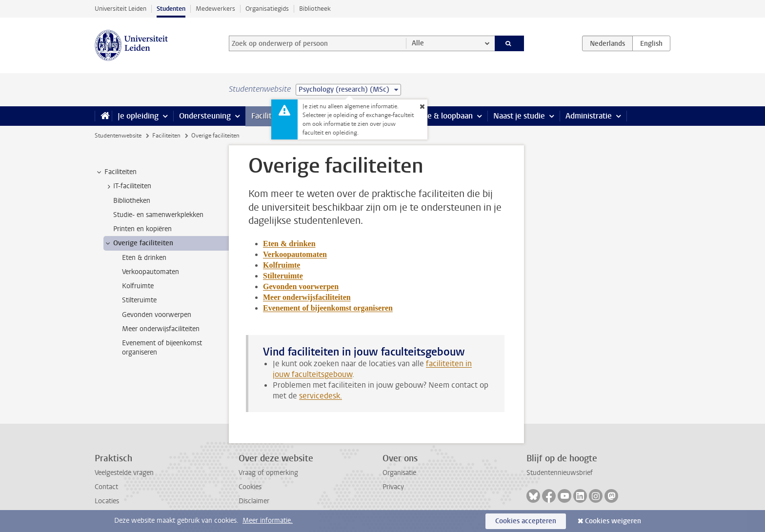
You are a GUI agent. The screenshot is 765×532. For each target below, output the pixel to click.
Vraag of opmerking (268, 473)
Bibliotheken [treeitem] (132, 201)
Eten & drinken (289, 244)
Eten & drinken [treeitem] (144, 258)
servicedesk (320, 396)
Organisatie (399, 473)
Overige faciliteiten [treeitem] (139, 243)
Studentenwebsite (118, 136)
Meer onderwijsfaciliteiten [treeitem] (161, 329)
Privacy (393, 487)
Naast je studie (519, 116)
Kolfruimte (282, 265)
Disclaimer (254, 501)
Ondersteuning (205, 116)
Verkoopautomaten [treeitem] (151, 272)
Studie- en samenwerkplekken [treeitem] (158, 215)
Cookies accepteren (526, 521)
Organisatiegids (267, 9)
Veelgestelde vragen (124, 473)
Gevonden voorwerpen (301, 286)
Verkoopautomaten (295, 254)
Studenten (171, 9)
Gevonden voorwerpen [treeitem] (157, 315)
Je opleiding (138, 116)
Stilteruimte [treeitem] (139, 300)
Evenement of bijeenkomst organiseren (328, 308)
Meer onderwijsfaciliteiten (307, 297)
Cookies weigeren (613, 521)
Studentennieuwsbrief (560, 473)
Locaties (107, 501)
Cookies (250, 487)
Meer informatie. (268, 521)
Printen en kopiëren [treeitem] (142, 229)
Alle (418, 43)
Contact (106, 487)
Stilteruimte (283, 276)
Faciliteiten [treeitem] (116, 172)
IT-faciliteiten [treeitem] (128, 186)
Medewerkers (215, 9)
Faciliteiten (271, 116)
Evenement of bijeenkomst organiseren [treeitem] (162, 348)
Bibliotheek (315, 9)
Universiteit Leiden (121, 9)
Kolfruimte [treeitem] (138, 286)
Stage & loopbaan (442, 116)
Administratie (589, 116)
